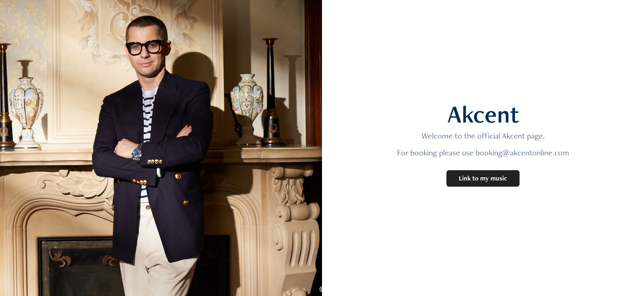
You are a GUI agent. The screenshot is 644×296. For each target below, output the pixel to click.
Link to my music (483, 178)
